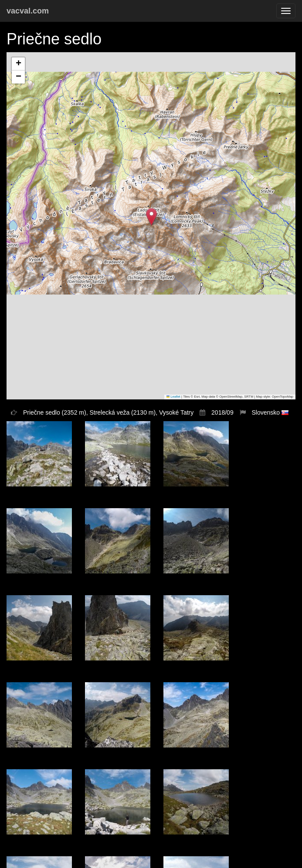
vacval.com (28, 11)
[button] (151, 217)
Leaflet (173, 397)
